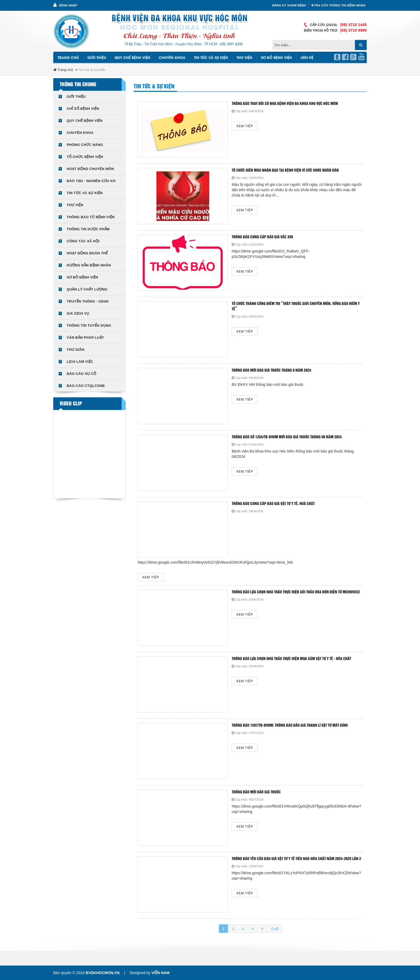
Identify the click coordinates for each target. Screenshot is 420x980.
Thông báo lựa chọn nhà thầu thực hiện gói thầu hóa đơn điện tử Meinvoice (296, 592)
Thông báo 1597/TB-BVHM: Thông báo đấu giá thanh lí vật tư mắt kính (290, 725)
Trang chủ (68, 58)
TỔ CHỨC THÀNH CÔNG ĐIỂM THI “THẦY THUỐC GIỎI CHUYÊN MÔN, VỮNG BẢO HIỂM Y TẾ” (296, 306)
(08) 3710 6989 (353, 30)
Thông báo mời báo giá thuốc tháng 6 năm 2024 (271, 370)
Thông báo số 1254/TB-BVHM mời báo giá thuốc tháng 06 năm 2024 (287, 437)
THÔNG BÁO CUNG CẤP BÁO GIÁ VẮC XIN (262, 237)
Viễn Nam (160, 973)
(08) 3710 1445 (353, 25)
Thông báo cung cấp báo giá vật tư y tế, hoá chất (273, 504)
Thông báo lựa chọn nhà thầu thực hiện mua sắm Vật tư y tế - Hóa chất (291, 659)
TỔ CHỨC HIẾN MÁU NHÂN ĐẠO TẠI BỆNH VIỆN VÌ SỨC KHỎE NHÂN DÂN (285, 170)
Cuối (275, 929)
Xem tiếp (245, 126)
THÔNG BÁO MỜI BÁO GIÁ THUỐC (256, 792)
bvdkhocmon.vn (103, 973)
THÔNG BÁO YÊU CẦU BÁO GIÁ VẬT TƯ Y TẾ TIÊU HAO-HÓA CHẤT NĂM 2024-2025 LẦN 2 (296, 859)
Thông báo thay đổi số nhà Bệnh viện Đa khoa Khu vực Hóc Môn (285, 104)
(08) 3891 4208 (231, 44)
